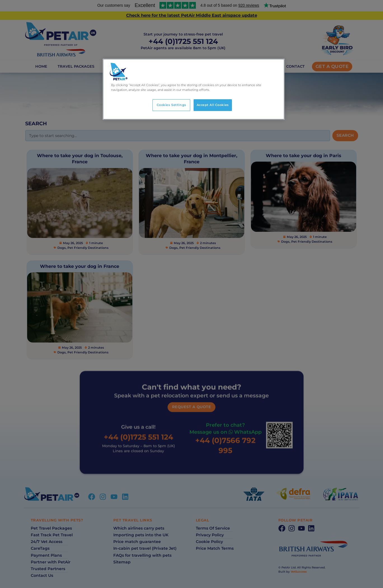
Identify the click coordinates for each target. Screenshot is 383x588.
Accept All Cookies (213, 105)
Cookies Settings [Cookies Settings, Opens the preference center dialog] (171, 105)
